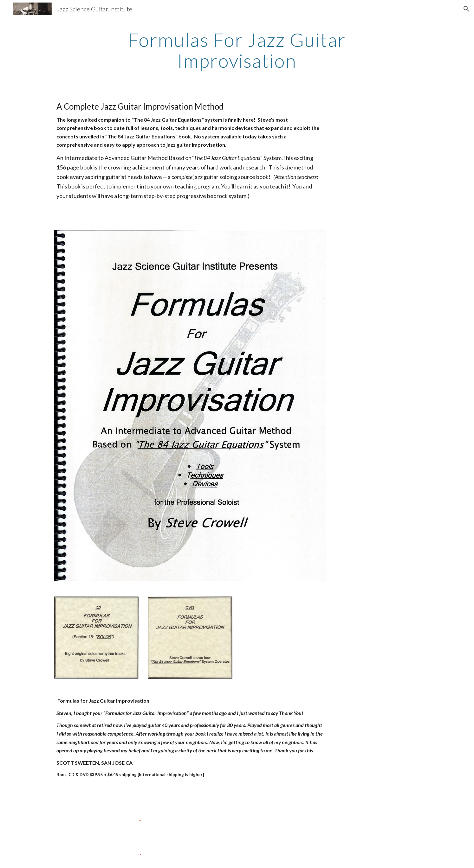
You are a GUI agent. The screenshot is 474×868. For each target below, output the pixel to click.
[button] (466, 9)
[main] (237, 50)
